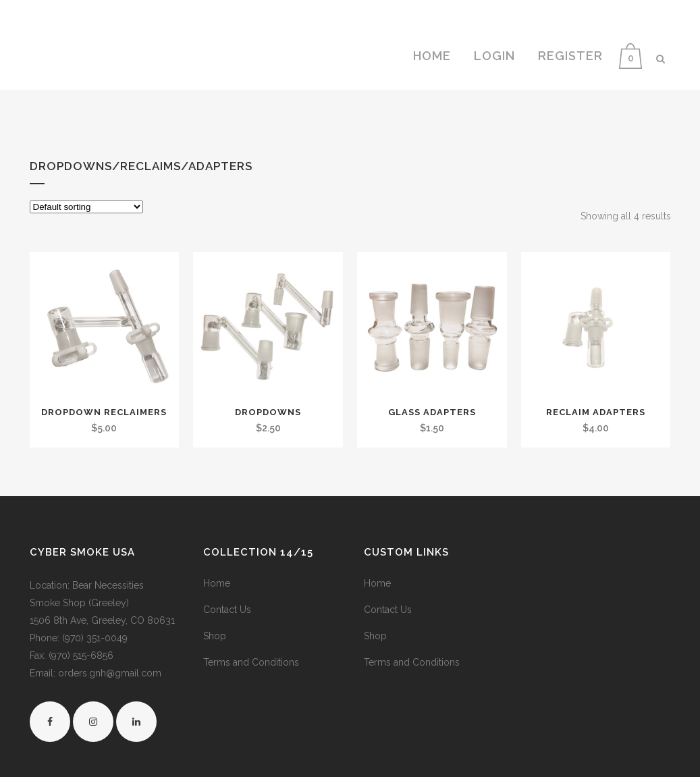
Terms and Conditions (251, 662)
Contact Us (227, 610)
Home (217, 583)
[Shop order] (86, 207)
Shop (215, 636)
